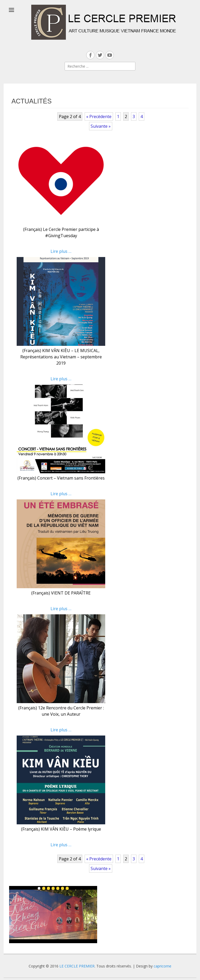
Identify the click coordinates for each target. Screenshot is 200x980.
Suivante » (101, 126)
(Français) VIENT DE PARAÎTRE (61, 593)
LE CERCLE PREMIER (77, 966)
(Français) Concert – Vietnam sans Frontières (61, 478)
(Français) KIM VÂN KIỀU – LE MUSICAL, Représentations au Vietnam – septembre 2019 (61, 357)
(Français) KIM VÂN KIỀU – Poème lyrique (61, 829)
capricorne (162, 966)
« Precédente (99, 116)
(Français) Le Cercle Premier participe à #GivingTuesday (61, 232)
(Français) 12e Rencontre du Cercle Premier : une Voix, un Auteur (61, 711)
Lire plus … (61, 251)
